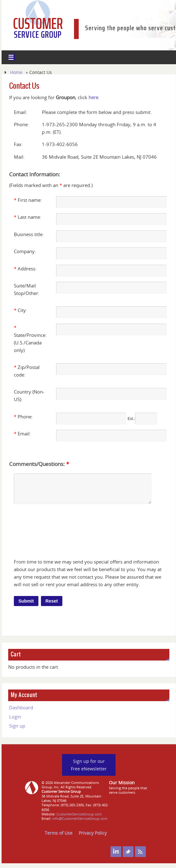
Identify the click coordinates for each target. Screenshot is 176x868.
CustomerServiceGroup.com (79, 819)
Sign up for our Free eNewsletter (89, 770)
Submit (26, 606)
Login (15, 721)
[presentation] (63, 533)
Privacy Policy (93, 838)
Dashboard (21, 712)
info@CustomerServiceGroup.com (80, 823)
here (93, 97)
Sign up (17, 730)
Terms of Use (59, 838)
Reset (51, 606)
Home (16, 72)
